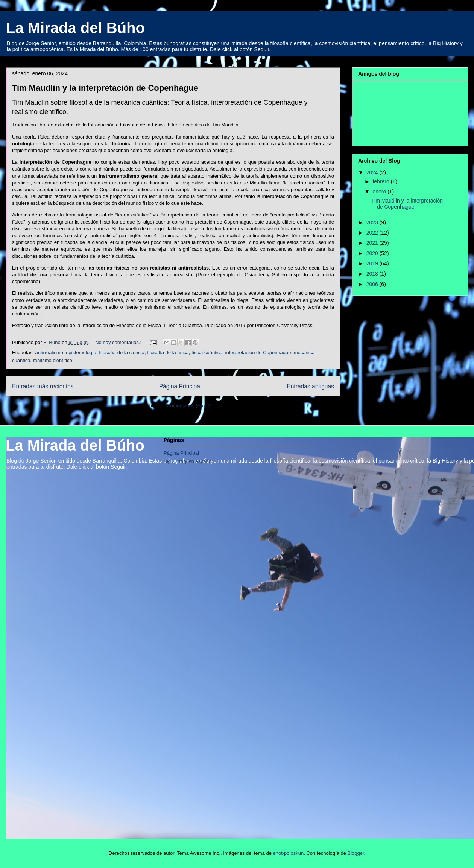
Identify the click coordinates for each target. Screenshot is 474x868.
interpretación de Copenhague (258, 353)
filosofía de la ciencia (122, 353)
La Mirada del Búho (75, 28)
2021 (373, 243)
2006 (373, 284)
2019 (373, 263)
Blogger (356, 853)
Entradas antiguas (310, 386)
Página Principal (180, 386)
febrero (381, 181)
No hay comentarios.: (119, 342)
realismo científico (53, 360)
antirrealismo (49, 353)
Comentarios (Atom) (188, 406)
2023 (373, 222)
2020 (373, 253)
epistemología (81, 353)
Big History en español (188, 461)
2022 (373, 233)
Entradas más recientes (43, 386)
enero (380, 192)
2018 (373, 274)
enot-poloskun (288, 853)
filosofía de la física (168, 353)
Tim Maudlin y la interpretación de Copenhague (105, 88)
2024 (373, 172)
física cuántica (207, 353)
